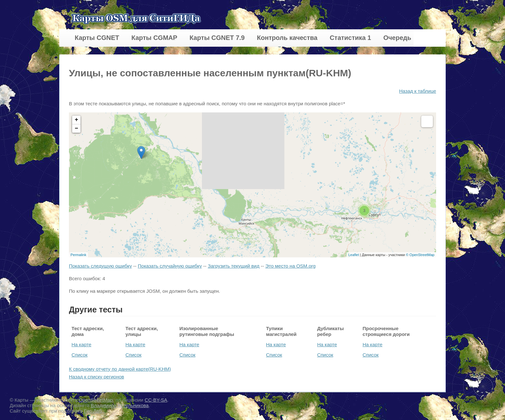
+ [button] (76, 120)
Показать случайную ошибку (170, 266)
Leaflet (353, 255)
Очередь (397, 38)
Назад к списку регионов (96, 377)
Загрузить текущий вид (233, 266)
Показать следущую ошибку (100, 266)
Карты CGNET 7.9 (217, 38)
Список (80, 355)
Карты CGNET (97, 38)
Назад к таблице (418, 91)
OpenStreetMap (96, 400)
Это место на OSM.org (291, 266)
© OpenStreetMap (420, 255)
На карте (81, 344)
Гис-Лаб (94, 411)
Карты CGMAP (154, 38)
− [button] (76, 129)
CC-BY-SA (156, 400)
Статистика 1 (350, 38)
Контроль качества (287, 38)
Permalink (78, 255)
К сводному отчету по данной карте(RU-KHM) (120, 369)
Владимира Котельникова (120, 405)
